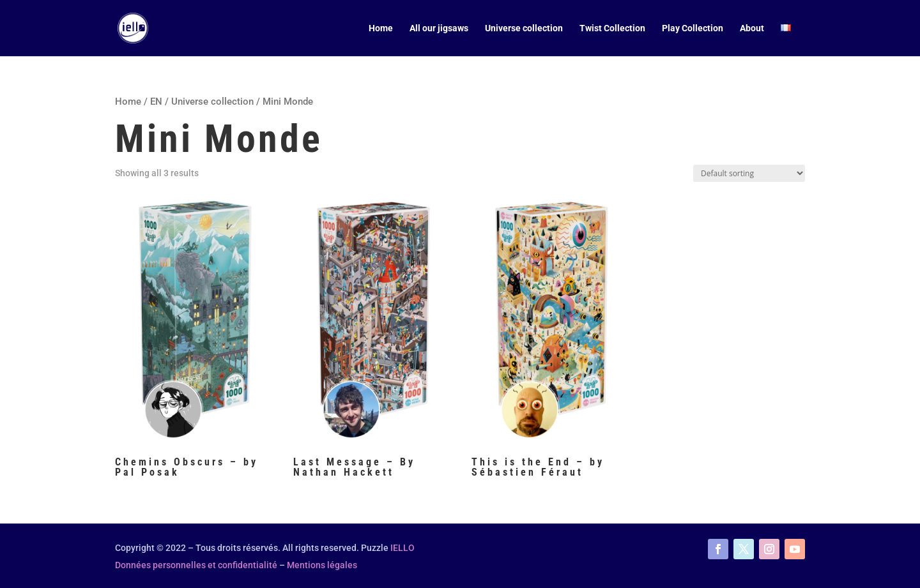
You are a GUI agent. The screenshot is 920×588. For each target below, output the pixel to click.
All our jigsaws (439, 28)
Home (381, 28)
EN (156, 102)
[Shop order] (749, 173)
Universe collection (524, 28)
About (752, 28)
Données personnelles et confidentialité (196, 565)
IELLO (402, 548)
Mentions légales (322, 565)
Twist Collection (612, 28)
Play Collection (693, 28)
